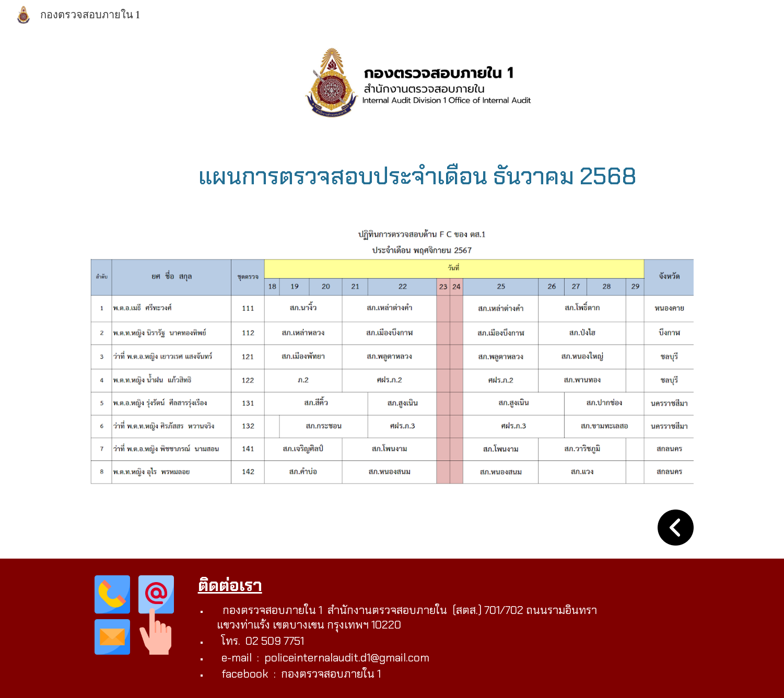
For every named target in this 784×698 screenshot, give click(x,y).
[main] (418, 176)
